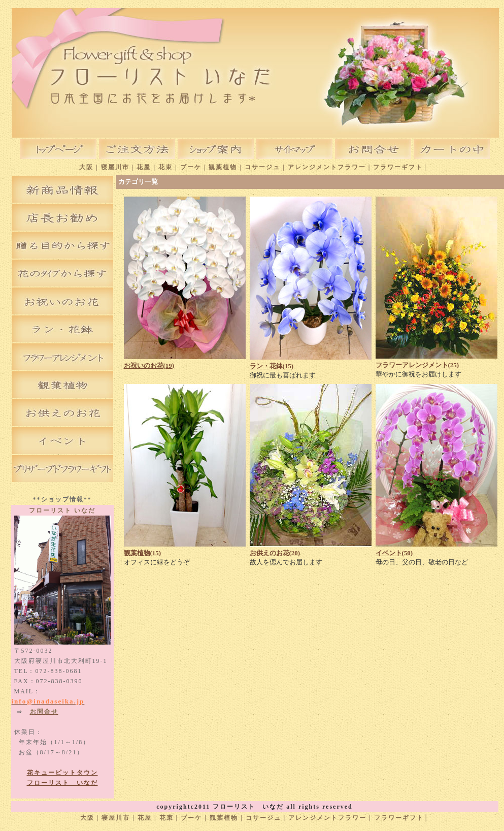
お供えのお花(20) (275, 553)
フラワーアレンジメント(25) (417, 365)
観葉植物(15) (143, 553)
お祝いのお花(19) (149, 365)
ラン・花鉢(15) (272, 366)
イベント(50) (394, 553)
